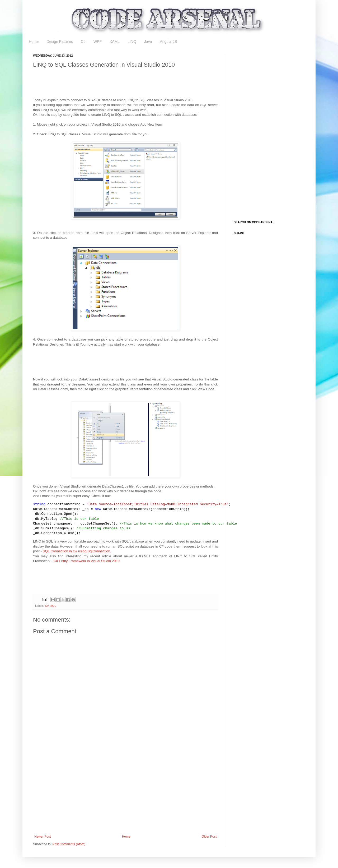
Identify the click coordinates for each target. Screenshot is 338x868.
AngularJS (168, 42)
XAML (115, 42)
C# (83, 42)
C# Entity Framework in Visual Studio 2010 (87, 561)
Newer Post (43, 837)
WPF (98, 42)
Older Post (209, 837)
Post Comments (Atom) (69, 844)
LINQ (132, 42)
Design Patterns (60, 42)
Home (34, 42)
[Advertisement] (129, 84)
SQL (53, 606)
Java (148, 42)
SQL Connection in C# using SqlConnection (76, 551)
